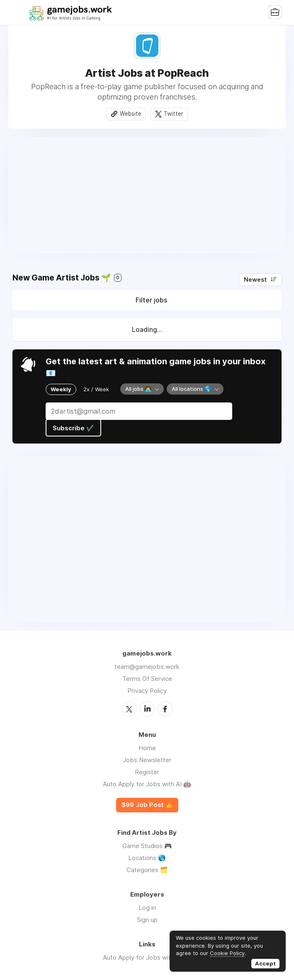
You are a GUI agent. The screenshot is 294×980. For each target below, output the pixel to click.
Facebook (165, 709)
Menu (19, 12)
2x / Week (96, 389)
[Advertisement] (147, 195)
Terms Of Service (147, 679)
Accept (265, 963)
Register (147, 772)
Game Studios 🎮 (147, 846)
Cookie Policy (227, 953)
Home (147, 748)
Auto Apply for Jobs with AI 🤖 (147, 784)
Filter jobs (151, 300)
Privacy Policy (147, 691)
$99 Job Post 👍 (147, 805)
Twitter (174, 114)
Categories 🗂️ (147, 870)
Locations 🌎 (147, 858)
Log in (147, 908)
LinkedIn (147, 709)
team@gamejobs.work (147, 667)
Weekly (61, 389)
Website (131, 114)
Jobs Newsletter (147, 760)
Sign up (147, 920)
